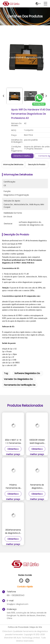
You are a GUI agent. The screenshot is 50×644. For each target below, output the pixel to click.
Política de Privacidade (18, 627)
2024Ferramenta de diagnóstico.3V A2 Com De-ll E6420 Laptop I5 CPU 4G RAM (13, 532)
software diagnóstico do (27, 373)
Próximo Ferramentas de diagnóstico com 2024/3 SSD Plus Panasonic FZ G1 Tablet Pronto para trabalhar (13, 487)
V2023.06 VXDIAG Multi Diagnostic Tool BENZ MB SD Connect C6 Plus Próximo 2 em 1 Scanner (37, 442)
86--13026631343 (16, 595)
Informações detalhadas (13, 164)
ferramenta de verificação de (20, 385)
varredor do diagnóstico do (18, 379)
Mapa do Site (36, 627)
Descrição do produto (37, 164)
